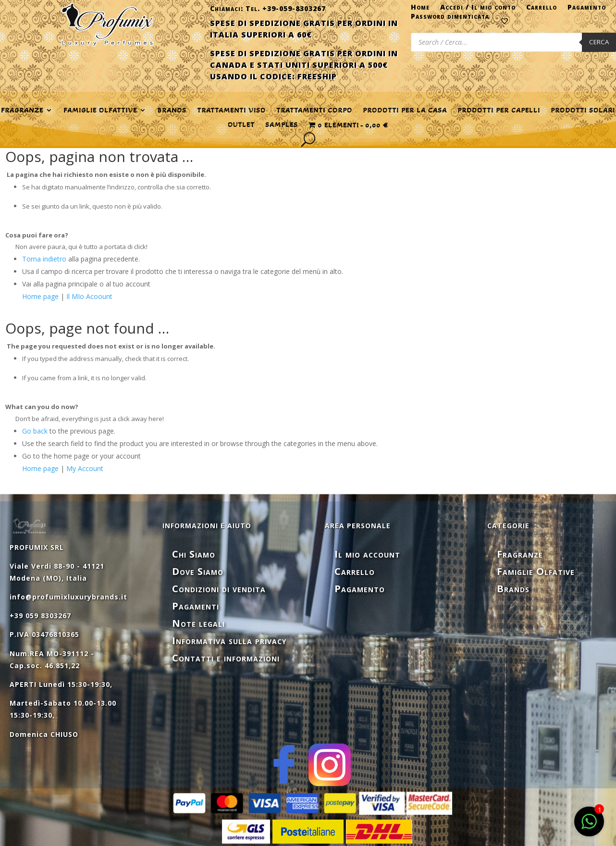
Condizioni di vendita (219, 589)
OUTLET (241, 125)
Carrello (542, 9)
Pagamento (587, 9)
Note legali (198, 623)
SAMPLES (282, 125)
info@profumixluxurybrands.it (68, 597)
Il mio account (367, 554)
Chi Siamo (194, 554)
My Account (85, 468)
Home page (40, 296)
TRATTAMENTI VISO (231, 111)
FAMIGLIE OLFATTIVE (100, 111)
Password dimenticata (450, 18)
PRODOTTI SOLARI (583, 111)
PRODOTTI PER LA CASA (405, 111)
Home (420, 9)
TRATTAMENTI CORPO (314, 111)
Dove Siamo (198, 571)
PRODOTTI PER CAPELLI (499, 111)
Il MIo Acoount (89, 296)
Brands (172, 111)
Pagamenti (196, 606)
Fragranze (520, 554)
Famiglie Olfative (536, 571)
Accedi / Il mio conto (478, 9)
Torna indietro (44, 259)
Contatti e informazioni (226, 658)
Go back (35, 431)
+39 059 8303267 (40, 616)
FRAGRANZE (22, 111)
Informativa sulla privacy (229, 641)
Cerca (599, 42)
